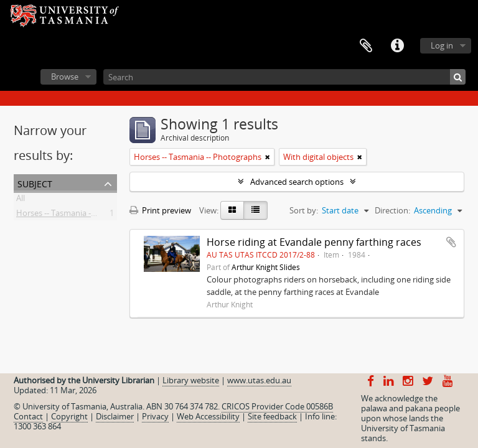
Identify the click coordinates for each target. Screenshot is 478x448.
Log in (442, 45)
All (21, 200)
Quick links (397, 46)
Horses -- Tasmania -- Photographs (80, 215)
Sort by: (304, 210)
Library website (191, 380)
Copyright (69, 416)
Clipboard (366, 46)
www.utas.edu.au (259, 380)
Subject (35, 183)
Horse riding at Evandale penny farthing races (314, 242)
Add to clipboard (451, 242)
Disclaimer (115, 416)
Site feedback (272, 416)
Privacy (155, 416)
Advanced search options (297, 182)
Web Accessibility (208, 416)
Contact (28, 416)
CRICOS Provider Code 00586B (277, 406)
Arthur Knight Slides (266, 267)
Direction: (392, 210)
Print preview (160, 210)
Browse (65, 77)
